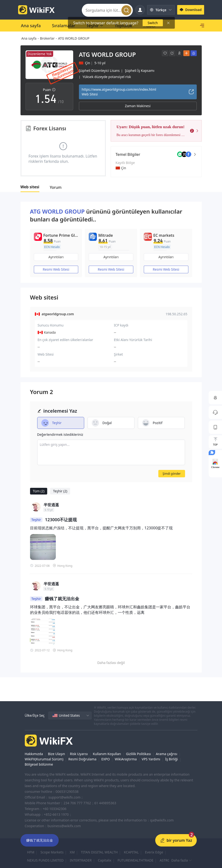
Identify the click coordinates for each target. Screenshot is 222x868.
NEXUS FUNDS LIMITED (45, 860)
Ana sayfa (29, 38)
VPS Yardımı (151, 759)
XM (72, 852)
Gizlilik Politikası (138, 754)
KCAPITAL (131, 852)
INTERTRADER (81, 860)
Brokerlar (47, 38)
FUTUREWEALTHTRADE (135, 860)
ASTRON (166, 860)
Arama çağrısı (167, 754)
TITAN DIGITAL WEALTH (99, 852)
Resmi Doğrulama (82, 759)
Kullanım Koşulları (107, 754)
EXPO (106, 759)
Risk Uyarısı (79, 754)
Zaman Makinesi (138, 106)
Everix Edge (154, 852)
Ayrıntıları (56, 257)
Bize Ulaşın (57, 754)
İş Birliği (172, 759)
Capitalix (105, 860)
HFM (31, 852)
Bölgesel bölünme (39, 764)
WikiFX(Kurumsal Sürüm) (44, 759)
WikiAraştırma (126, 759)
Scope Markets (52, 852)
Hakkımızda (34, 754)
